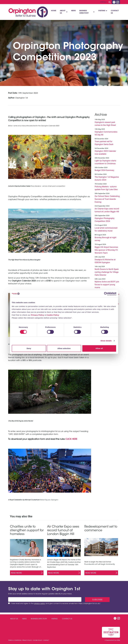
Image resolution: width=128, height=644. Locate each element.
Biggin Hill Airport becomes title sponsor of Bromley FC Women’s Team (106, 250)
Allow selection (64, 348)
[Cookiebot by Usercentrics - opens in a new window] (106, 294)
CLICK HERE (71, 439)
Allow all (99, 348)
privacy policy (40, 604)
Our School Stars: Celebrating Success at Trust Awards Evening (107, 199)
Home (54, 11)
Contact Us (115, 12)
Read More (16, 573)
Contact (103, 2)
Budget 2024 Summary (105, 170)
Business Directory (84, 12)
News (73, 11)
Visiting (102, 11)
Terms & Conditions (15, 640)
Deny (29, 348)
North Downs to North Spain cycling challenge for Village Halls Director (107, 272)
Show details (106, 341)
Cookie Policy (53, 315)
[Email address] (45, 599)
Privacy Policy (38, 315)
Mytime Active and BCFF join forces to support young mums (107, 285)
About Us (63, 12)
